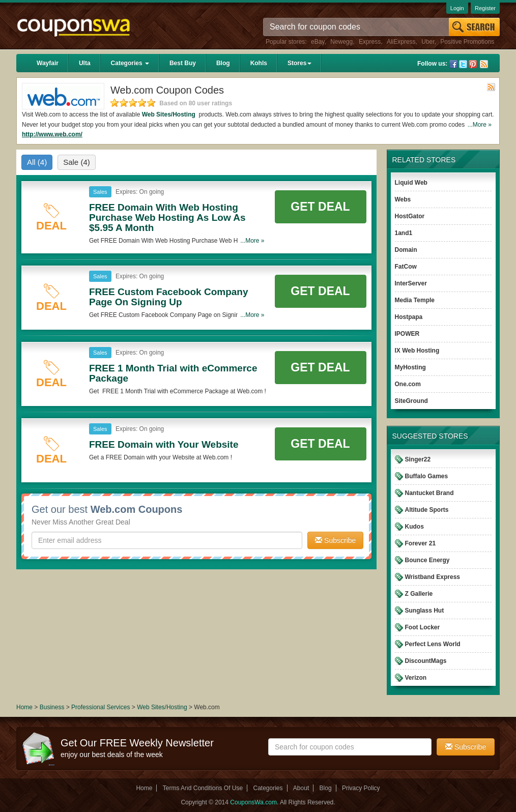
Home (24, 707)
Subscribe (335, 540)
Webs (403, 199)
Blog (223, 63)
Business (53, 707)
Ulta (85, 63)
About (301, 788)
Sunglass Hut (425, 611)
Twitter (463, 64)
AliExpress (401, 42)
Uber (428, 42)
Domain (406, 250)
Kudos (414, 527)
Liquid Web (411, 183)
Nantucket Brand (429, 493)
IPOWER (407, 334)
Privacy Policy (361, 788)
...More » (480, 125)
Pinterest (473, 64)
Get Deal (320, 207)
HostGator (410, 216)
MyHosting (410, 367)
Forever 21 (421, 543)
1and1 (404, 233)
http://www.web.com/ (52, 134)
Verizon (416, 678)
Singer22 (418, 459)
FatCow (406, 267)
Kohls (259, 63)
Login (457, 8)
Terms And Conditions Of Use (203, 788)
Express (370, 42)
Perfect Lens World (433, 644)
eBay (318, 42)
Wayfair (48, 63)
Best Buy (183, 63)
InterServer (411, 283)
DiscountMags (426, 661)
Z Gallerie (419, 594)
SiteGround (411, 401)
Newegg (341, 42)
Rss (484, 64)
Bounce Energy (427, 560)
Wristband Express (433, 577)
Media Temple (415, 300)
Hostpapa (409, 317)
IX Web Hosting (417, 351)
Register (485, 8)
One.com (408, 384)
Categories (130, 63)
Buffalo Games (427, 476)
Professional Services (102, 707)
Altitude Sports (427, 510)
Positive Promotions (467, 42)
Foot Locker (423, 627)
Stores (299, 63)
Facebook (453, 64)
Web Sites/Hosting (169, 114)
